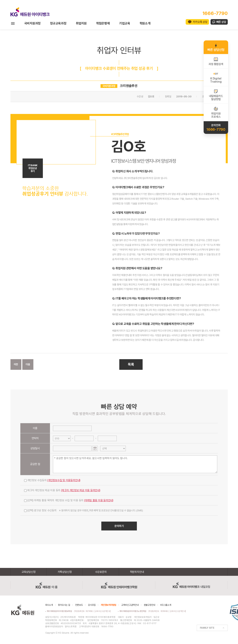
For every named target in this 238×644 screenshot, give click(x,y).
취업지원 (81, 23)
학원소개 (145, 23)
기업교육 (125, 23)
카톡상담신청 (65, 572)
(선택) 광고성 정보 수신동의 (84, 510)
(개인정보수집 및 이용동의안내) (64, 480)
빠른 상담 (221, 22)
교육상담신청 (29, 572)
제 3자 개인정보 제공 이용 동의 (62, 490)
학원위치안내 (137, 572)
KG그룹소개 (166, 605)
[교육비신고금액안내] (103, 611)
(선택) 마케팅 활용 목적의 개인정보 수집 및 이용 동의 (69, 500)
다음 (28, 364)
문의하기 (119, 526)
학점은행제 (103, 23)
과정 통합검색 (216, 61)
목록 (131, 364)
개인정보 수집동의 (52, 480)
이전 (16, 364)
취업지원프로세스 (216, 112)
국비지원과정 (32, 23)
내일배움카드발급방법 (216, 95)
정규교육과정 (58, 23)
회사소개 (49, 605)
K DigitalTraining (216, 77)
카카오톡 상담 (200, 22)
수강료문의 (101, 572)
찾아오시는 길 (64, 605)
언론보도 (79, 605)
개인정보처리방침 (108, 605)
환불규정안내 (150, 605)
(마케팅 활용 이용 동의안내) (99, 500)
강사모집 (92, 605)
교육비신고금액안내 (130, 605)
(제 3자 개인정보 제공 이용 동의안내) (81, 490)
